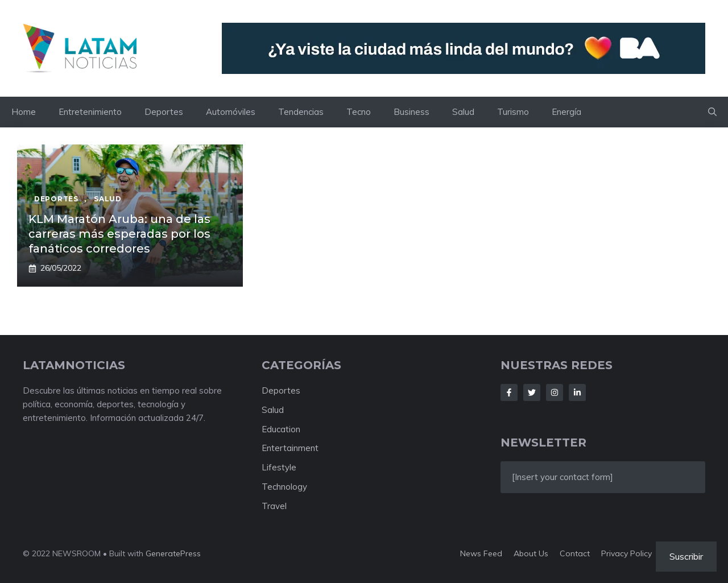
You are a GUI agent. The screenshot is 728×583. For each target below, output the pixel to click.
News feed (481, 553)
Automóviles (231, 112)
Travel (274, 506)
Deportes (164, 112)
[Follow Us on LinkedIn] (577, 392)
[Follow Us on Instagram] (555, 392)
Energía (566, 112)
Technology (284, 487)
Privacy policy (626, 553)
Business (411, 112)
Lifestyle (279, 467)
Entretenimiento (90, 112)
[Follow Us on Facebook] (509, 392)
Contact (575, 553)
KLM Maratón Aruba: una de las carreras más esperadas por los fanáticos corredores (119, 234)
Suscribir (686, 556)
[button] (712, 112)
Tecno (359, 112)
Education (281, 429)
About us (531, 553)
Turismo (513, 112)
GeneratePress (173, 553)
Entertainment (290, 448)
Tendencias (301, 112)
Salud (463, 112)
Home (24, 112)
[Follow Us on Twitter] (532, 392)
